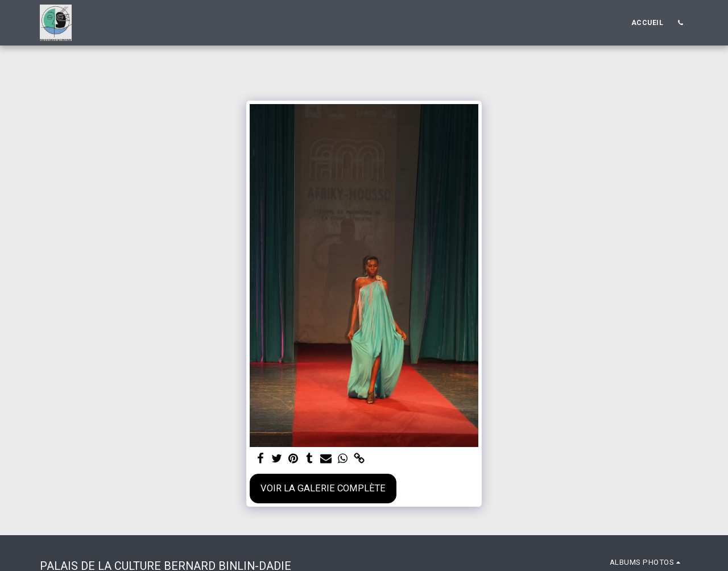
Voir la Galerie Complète (323, 488)
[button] (680, 23)
